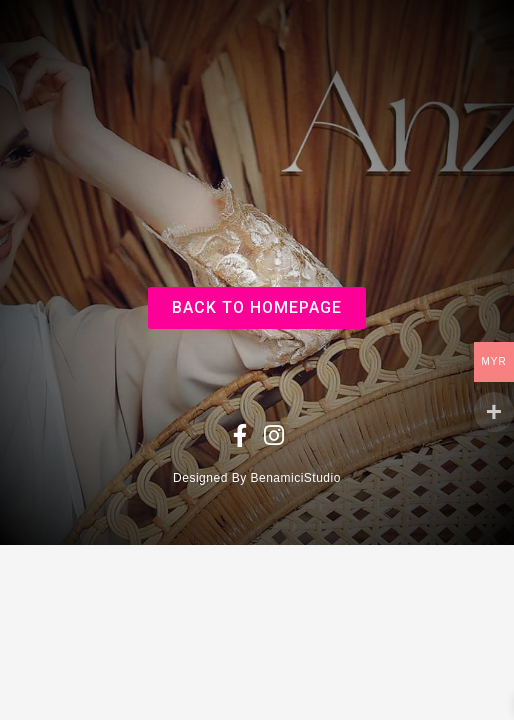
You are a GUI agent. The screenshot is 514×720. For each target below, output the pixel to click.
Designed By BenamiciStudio (257, 478)
